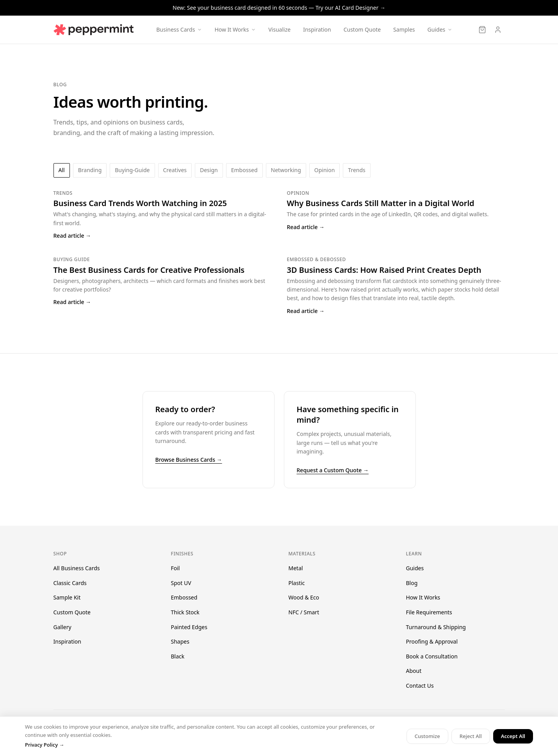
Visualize (279, 29)
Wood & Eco (304, 597)
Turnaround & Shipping (436, 627)
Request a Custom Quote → (333, 470)
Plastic (297, 583)
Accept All (513, 736)
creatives (175, 170)
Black (178, 656)
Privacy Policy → (45, 745)
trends (357, 170)
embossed (244, 170)
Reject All (471, 736)
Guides (415, 568)
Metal (296, 568)
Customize (427, 736)
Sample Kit (67, 597)
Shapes (180, 641)
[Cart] (482, 30)
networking (286, 170)
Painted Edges (189, 627)
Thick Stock (185, 612)
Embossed (184, 597)
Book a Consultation (432, 656)
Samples (404, 29)
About (414, 671)
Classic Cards (70, 583)
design (209, 170)
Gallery (62, 627)
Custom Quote (362, 29)
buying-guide (132, 170)
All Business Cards (77, 568)
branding (90, 170)
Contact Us (420, 686)
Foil (176, 568)
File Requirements (429, 612)
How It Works (423, 597)
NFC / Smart (304, 612)
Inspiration (317, 29)
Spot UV (181, 583)
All (62, 170)
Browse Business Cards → (189, 460)
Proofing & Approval (432, 641)
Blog (412, 583)
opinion (325, 170)
